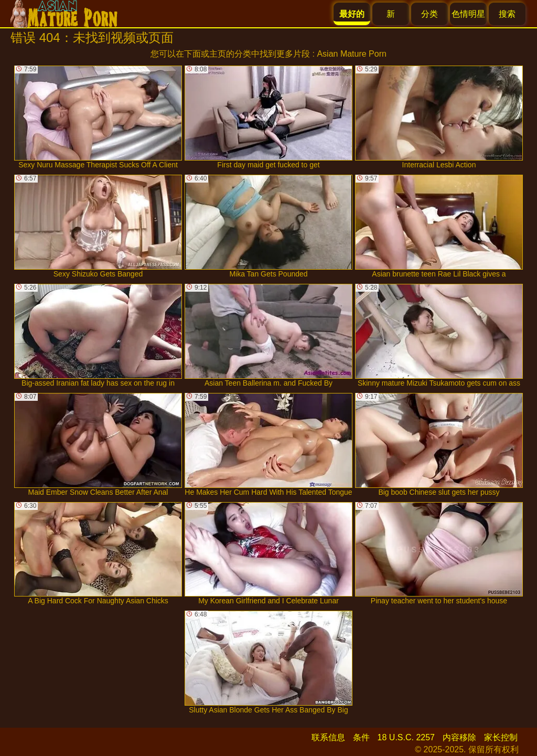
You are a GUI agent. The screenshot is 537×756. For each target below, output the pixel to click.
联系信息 (328, 737)
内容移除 (459, 737)
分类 (429, 14)
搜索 (507, 14)
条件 (361, 737)
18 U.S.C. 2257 (406, 737)
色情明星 (468, 14)
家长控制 (501, 737)
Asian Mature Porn (352, 54)
